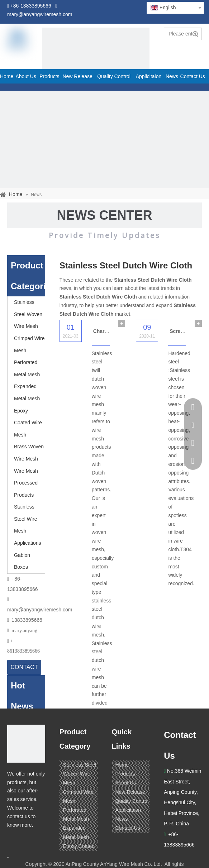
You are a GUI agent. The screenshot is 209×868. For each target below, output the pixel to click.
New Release (130, 792)
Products (125, 774)
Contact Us (128, 828)
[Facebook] (13, 839)
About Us (126, 783)
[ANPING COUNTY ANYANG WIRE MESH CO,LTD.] (26, 744)
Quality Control (132, 801)
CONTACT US (24, 669)
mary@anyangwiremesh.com (40, 610)
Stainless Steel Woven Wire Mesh (28, 314)
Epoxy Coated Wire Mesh (28, 423)
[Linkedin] (27, 839)
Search (195, 34)
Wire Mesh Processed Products (26, 483)
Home (122, 765)
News (122, 819)
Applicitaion (128, 810)
